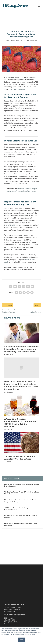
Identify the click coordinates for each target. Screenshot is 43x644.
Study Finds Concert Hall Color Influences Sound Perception (21, 525)
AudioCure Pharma (18, 89)
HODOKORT (10, 225)
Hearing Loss (21, 40)
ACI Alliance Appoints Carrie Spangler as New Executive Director (20, 509)
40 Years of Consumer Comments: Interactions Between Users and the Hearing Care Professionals (21, 349)
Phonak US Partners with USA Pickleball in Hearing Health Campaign (22, 485)
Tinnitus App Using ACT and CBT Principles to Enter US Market (22, 493)
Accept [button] (21, 640)
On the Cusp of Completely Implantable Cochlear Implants (21, 517)
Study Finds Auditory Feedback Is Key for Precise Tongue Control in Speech (21, 501)
